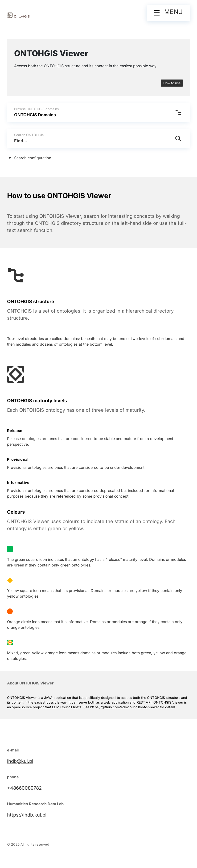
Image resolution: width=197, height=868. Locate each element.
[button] (168, 13)
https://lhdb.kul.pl (27, 815)
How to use (172, 83)
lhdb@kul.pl (20, 761)
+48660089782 (24, 788)
